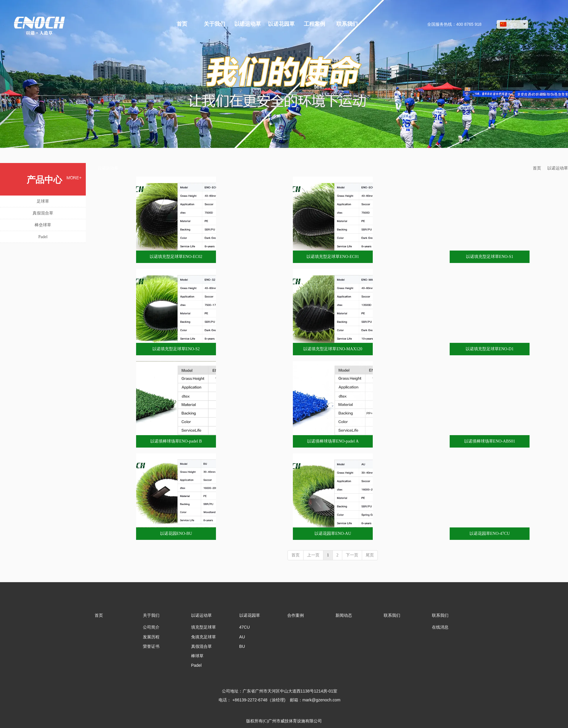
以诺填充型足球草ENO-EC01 (333, 257)
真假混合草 (201, 646)
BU (242, 646)
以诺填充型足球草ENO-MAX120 (333, 349)
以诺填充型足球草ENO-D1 (490, 349)
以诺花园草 (250, 615)
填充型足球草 (204, 627)
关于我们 (151, 615)
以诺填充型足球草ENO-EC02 (176, 257)
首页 (537, 168)
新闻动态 (344, 615)
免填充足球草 (204, 637)
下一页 (352, 555)
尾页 (370, 555)
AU (242, 637)
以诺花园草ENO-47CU (490, 534)
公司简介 (151, 627)
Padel (196, 665)
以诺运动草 (558, 168)
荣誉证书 (151, 646)
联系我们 (392, 615)
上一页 (313, 555)
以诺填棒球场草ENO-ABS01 (490, 441)
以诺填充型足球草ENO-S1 (490, 257)
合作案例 (296, 615)
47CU (245, 627)
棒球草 (197, 656)
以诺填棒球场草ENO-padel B (176, 441)
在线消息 (440, 627)
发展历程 (151, 637)
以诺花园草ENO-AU (333, 534)
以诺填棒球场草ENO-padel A (333, 441)
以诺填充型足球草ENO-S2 (176, 349)
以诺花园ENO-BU (176, 534)
